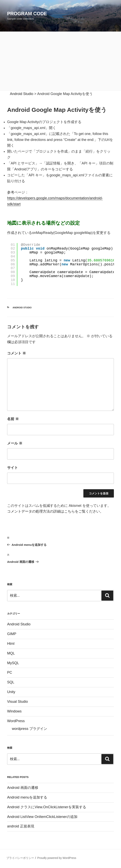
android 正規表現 (21, 826)
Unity (11, 692)
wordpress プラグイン (30, 729)
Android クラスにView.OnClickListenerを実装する (47, 807)
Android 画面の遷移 (23, 788)
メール (15, 443)
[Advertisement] (60, 61)
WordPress (16, 721)
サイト (12, 468)
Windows (14, 711)
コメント (17, 353)
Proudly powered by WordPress (57, 858)
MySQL (13, 663)
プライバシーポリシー (20, 858)
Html (11, 644)
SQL (11, 682)
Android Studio (22, 308)
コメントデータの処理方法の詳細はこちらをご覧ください (53, 511)
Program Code (27, 14)
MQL (11, 653)
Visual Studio (18, 702)
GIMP (12, 634)
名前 (13, 419)
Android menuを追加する (27, 797)
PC (10, 672)
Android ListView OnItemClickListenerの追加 (42, 817)
